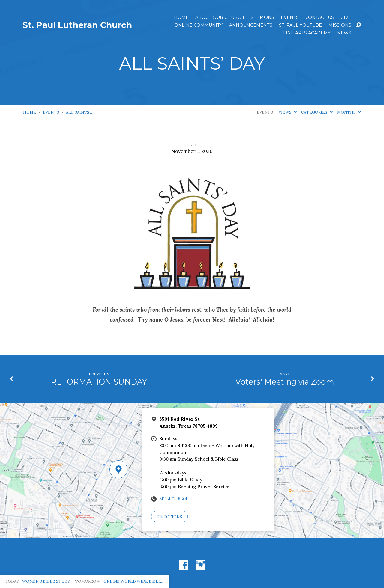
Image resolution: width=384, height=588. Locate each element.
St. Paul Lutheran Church (77, 25)
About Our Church (220, 17)
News (344, 33)
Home (181, 17)
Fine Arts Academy (307, 33)
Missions (340, 25)
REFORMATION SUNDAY (99, 382)
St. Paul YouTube (300, 25)
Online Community (198, 25)
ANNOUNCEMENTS (251, 25)
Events (290, 17)
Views (288, 112)
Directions (169, 517)
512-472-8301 (173, 499)
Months (349, 112)
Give (346, 17)
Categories (317, 112)
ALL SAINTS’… (80, 112)
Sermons (262, 17)
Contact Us (320, 17)
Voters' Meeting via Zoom (285, 382)
